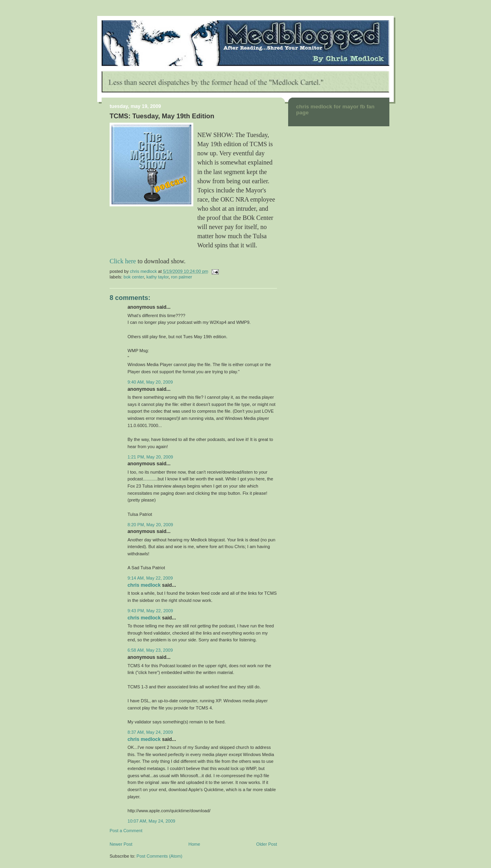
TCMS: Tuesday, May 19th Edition (162, 116)
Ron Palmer (182, 277)
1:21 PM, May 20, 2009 (150, 457)
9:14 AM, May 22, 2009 (150, 578)
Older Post (267, 844)
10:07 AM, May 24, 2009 (151, 821)
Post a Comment (126, 831)
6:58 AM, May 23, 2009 (150, 650)
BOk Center (134, 277)
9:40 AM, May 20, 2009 (150, 382)
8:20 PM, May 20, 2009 (150, 525)
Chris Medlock (144, 585)
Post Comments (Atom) (160, 856)
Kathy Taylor (157, 277)
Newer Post (121, 844)
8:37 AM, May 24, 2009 (150, 732)
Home (194, 844)
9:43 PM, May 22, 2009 (150, 611)
